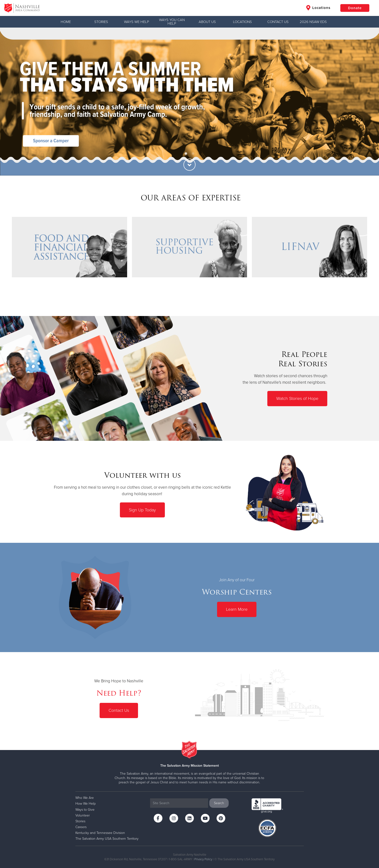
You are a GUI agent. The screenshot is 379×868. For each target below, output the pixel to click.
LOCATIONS (242, 22)
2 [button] (193, 154)
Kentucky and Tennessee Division (100, 833)
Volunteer (83, 815)
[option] (189, 102)
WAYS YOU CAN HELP (172, 22)
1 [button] (186, 154)
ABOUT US (207, 22)
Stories (101, 22)
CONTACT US (278, 22)
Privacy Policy (203, 859)
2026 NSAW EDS (313, 22)
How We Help (86, 804)
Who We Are (85, 798)
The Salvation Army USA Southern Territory (107, 839)
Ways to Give (85, 810)
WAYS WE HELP (137, 22)
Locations (318, 8)
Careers (81, 827)
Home (66, 22)
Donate (355, 8)
